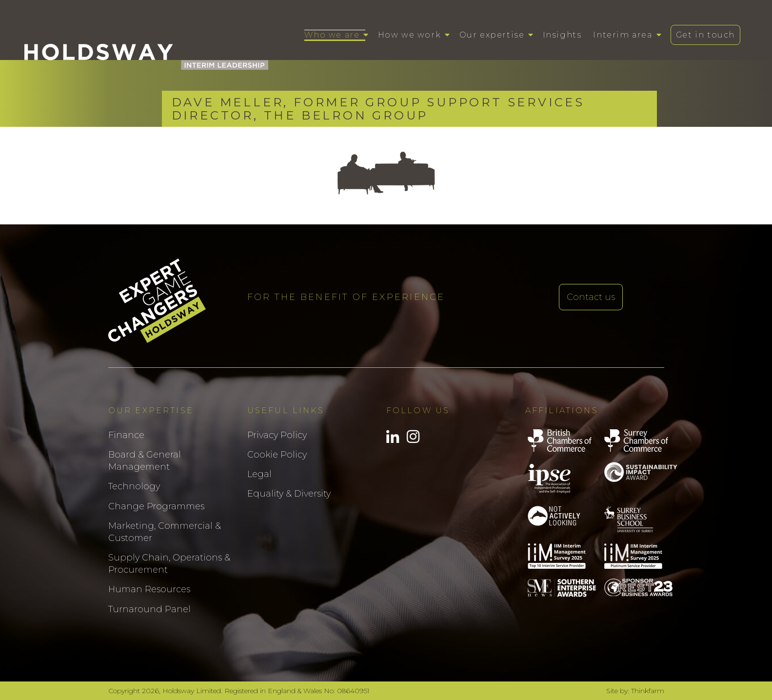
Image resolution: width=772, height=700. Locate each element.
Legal (259, 474)
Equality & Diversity (289, 494)
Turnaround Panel (149, 609)
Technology (134, 486)
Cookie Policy (277, 455)
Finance (126, 435)
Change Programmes (156, 506)
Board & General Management (145, 461)
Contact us (591, 297)
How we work (410, 35)
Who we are (332, 35)
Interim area (623, 35)
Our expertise (492, 35)
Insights (562, 35)
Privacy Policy (277, 435)
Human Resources (149, 589)
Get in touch (705, 35)
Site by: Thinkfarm (635, 691)
